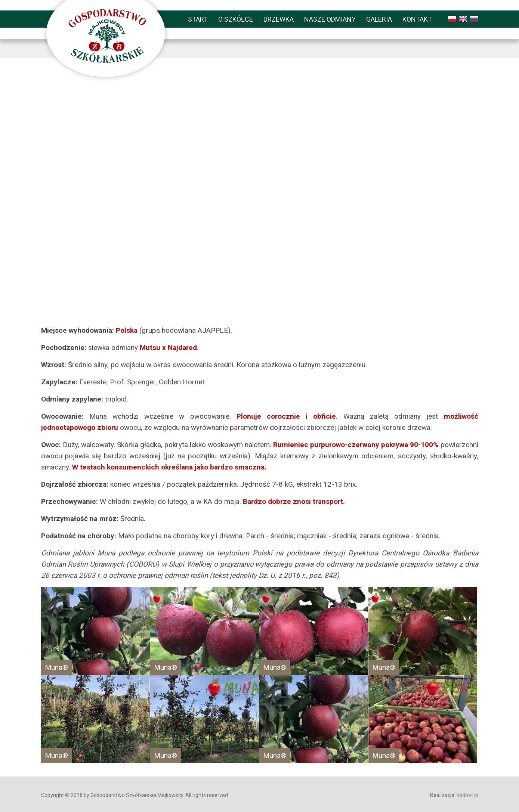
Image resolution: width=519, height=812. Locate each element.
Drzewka (279, 19)
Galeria (379, 19)
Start (198, 19)
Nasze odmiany (330, 19)
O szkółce (236, 19)
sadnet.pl (467, 795)
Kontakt (417, 19)
